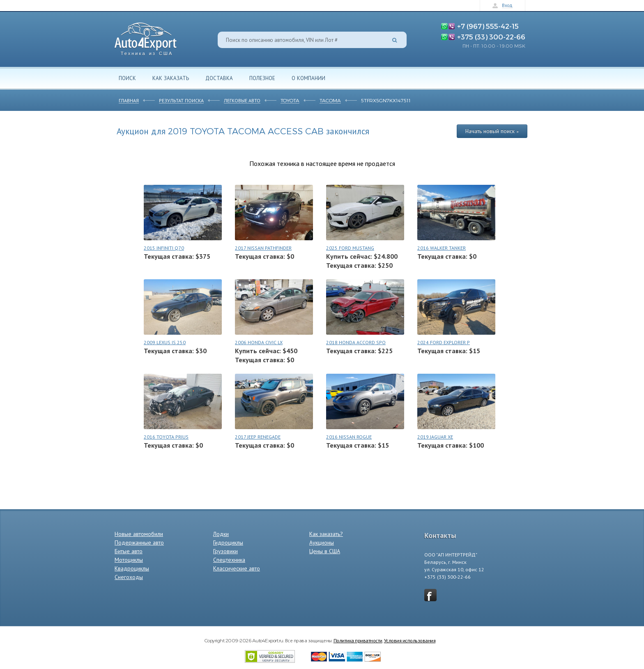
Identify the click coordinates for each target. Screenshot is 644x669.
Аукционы (322, 543)
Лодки (221, 534)
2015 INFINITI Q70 (164, 248)
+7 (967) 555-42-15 (488, 26)
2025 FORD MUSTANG (350, 248)
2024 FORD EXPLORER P (444, 342)
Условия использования (410, 640)
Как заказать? (326, 534)
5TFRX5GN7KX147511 (386, 100)
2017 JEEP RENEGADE (258, 437)
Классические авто (237, 568)
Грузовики (225, 551)
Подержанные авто (139, 543)
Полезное (262, 78)
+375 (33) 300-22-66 (491, 37)
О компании (308, 78)
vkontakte (430, 595)
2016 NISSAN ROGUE (349, 437)
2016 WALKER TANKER (442, 248)
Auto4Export (146, 37)
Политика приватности (358, 640)
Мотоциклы (129, 560)
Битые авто (129, 551)
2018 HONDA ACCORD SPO (356, 342)
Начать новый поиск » (492, 131)
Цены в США (325, 551)
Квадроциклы (132, 568)
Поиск (127, 78)
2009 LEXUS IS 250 (165, 342)
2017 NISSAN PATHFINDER (263, 248)
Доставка (219, 78)
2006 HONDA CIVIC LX (259, 342)
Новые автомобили (139, 534)
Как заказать (171, 78)
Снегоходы (129, 577)
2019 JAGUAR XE (435, 437)
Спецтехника (229, 560)
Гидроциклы (228, 543)
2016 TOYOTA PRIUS (166, 437)
